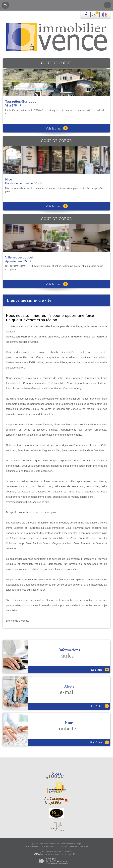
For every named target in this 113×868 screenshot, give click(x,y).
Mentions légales (42, 846)
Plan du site (29, 846)
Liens (66, 846)
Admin (72, 846)
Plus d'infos (99, 670)
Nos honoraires (56, 846)
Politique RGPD (82, 846)
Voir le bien (57, 128)
